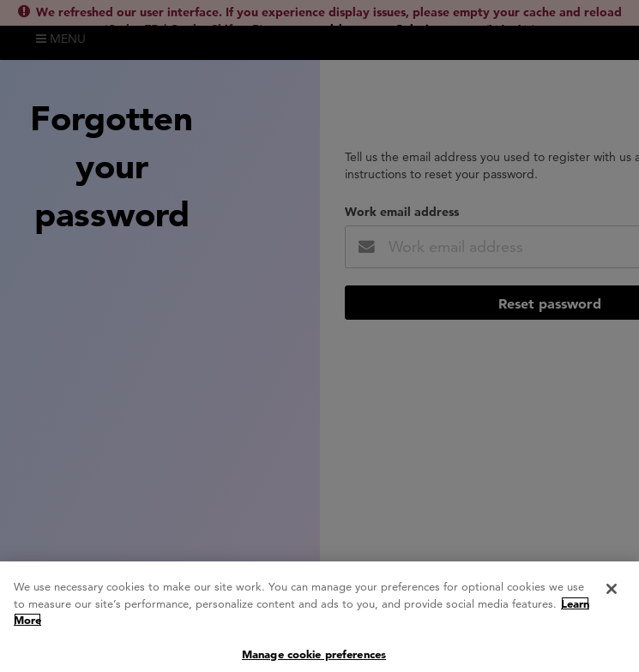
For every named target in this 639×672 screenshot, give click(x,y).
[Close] (612, 594)
